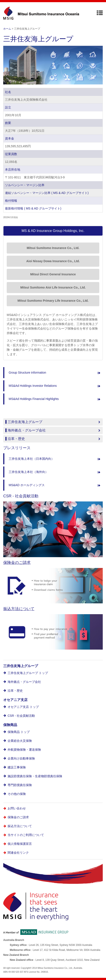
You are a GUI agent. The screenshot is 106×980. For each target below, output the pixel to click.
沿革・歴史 (15, 691)
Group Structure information (27, 373)
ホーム (7, 29)
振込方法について (19, 609)
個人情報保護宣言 (20, 844)
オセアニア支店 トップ (23, 707)
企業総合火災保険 (20, 741)
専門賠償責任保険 (20, 785)
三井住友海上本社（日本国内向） (31, 459)
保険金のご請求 (17, 563)
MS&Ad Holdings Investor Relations (33, 386)
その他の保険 (17, 794)
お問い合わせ (17, 808)
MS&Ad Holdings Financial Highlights (34, 399)
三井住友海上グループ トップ (28, 673)
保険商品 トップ (19, 732)
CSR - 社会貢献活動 (21, 716)
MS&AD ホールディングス (27, 485)
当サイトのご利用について (26, 835)
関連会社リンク (18, 853)
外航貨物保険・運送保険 (24, 750)
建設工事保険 (17, 767)
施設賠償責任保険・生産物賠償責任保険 (35, 776)
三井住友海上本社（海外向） (28, 472)
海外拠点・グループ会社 (24, 682)
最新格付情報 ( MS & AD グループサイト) (33, 208)
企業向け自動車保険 (21, 758)
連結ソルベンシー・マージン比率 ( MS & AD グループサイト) (47, 193)
